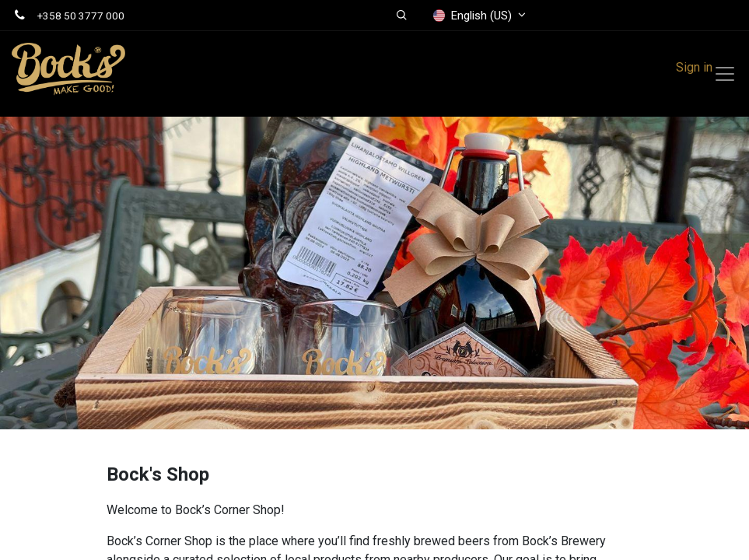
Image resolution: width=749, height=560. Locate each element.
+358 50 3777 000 (81, 16)
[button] (402, 16)
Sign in (694, 67)
